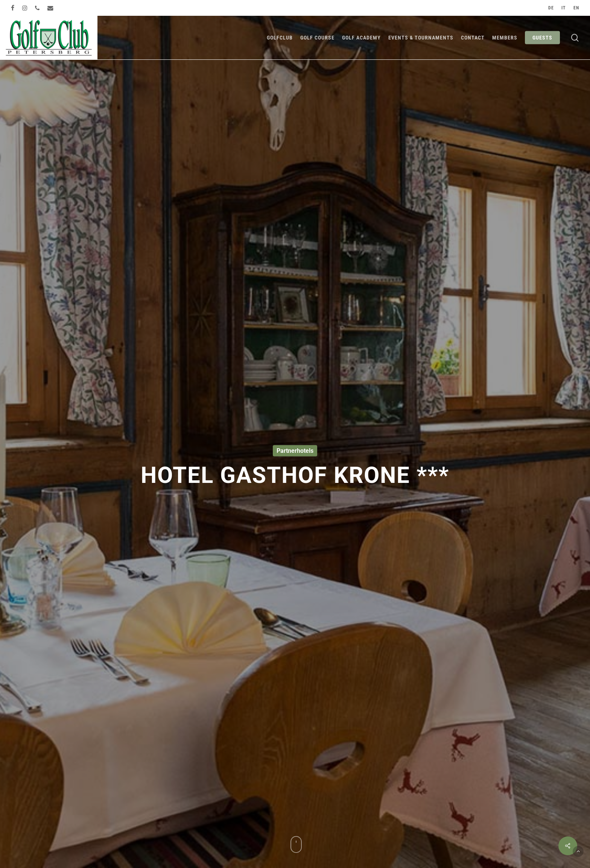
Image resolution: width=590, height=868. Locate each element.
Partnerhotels (295, 451)
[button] (578, 851)
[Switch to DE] (551, 8)
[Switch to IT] (564, 8)
